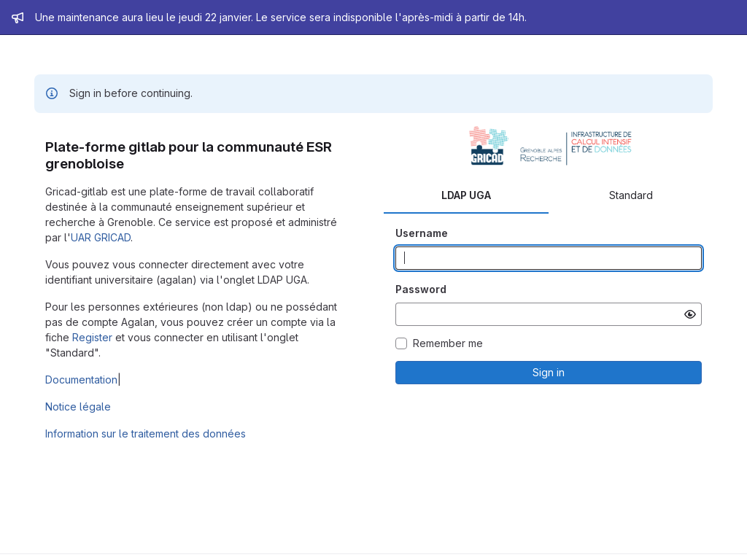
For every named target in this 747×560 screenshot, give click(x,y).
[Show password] (690, 314)
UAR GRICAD (101, 237)
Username (422, 233)
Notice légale (78, 407)
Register (92, 337)
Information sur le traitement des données (146, 433)
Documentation (81, 380)
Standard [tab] (631, 195)
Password (421, 289)
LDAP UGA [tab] (466, 195)
